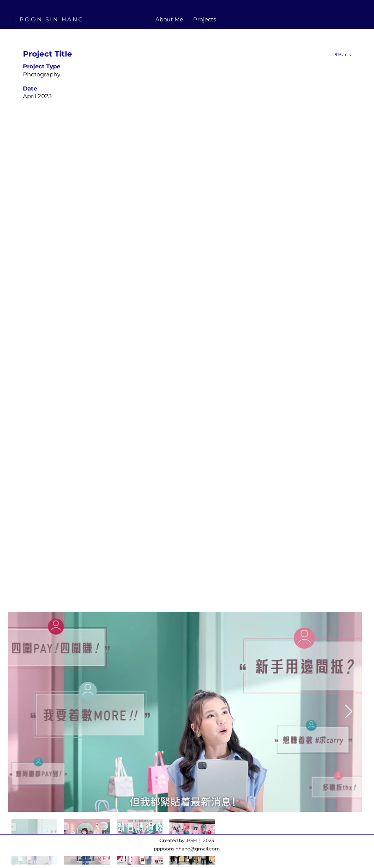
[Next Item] (349, 712)
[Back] (343, 54)
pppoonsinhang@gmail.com (187, 849)
